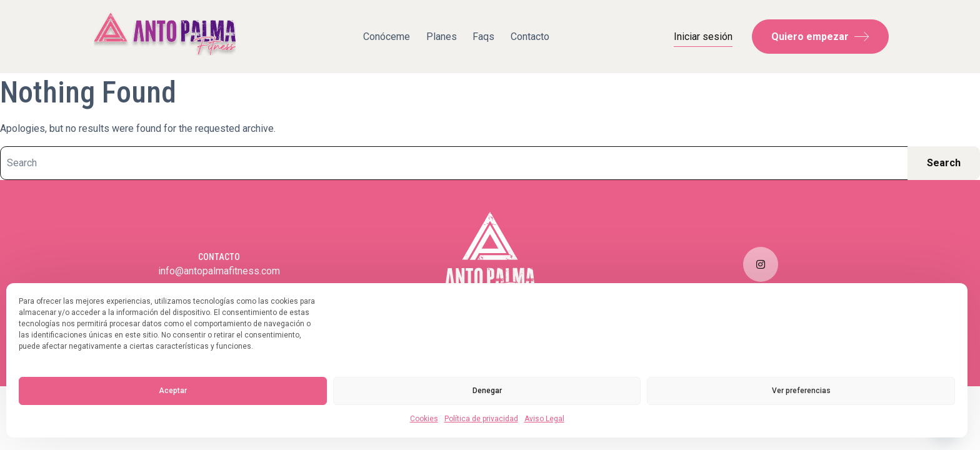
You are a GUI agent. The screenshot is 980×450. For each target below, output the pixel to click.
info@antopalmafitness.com (219, 271)
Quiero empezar (820, 37)
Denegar (487, 391)
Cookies (424, 419)
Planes (442, 37)
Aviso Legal (544, 419)
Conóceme (387, 37)
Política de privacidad (481, 419)
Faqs (483, 37)
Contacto (530, 37)
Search (944, 163)
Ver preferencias (801, 391)
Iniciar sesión (703, 37)
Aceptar (173, 391)
